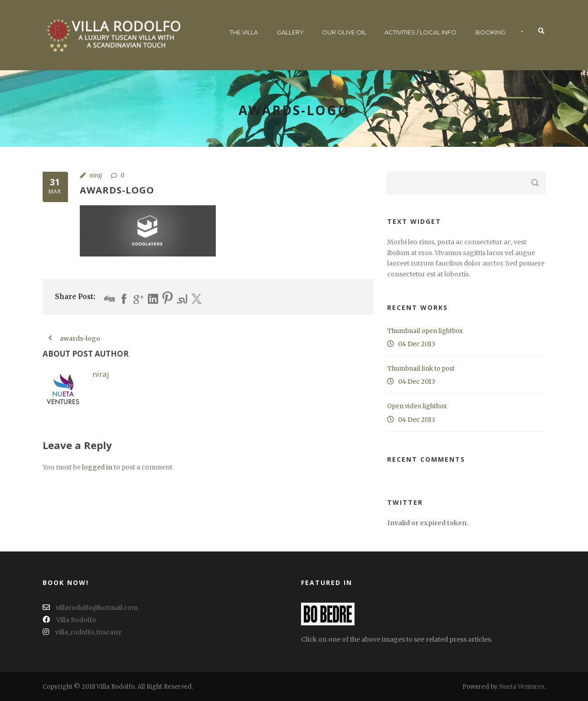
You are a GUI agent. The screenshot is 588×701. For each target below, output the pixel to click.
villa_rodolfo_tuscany (82, 632)
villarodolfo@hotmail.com (90, 608)
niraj (96, 176)
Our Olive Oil (344, 32)
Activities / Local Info (420, 32)
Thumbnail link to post (421, 369)
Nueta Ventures (522, 687)
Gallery (290, 32)
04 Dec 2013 (417, 344)
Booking (491, 32)
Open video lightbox (417, 406)
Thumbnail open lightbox (425, 331)
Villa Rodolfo (69, 620)
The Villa (244, 32)
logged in (97, 467)
